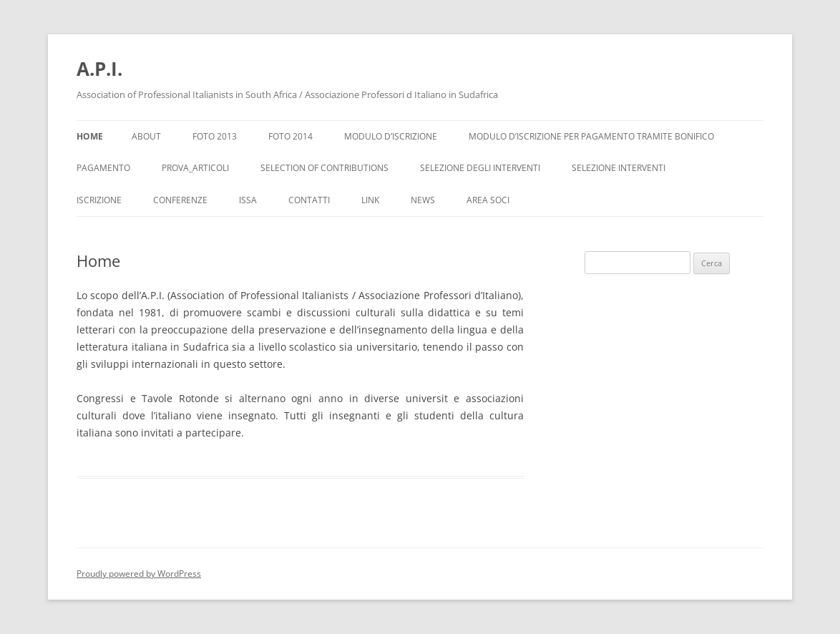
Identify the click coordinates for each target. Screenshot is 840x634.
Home (90, 136)
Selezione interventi (619, 168)
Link (370, 200)
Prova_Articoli (195, 168)
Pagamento (103, 168)
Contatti (309, 200)
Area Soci (488, 200)
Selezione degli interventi (480, 168)
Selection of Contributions (324, 168)
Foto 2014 (290, 136)
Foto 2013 (215, 136)
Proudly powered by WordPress (139, 574)
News (423, 200)
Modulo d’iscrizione (391, 136)
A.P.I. (99, 69)
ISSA (248, 200)
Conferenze (180, 200)
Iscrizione (99, 200)
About (146, 136)
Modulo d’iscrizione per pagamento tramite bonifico (591, 136)
